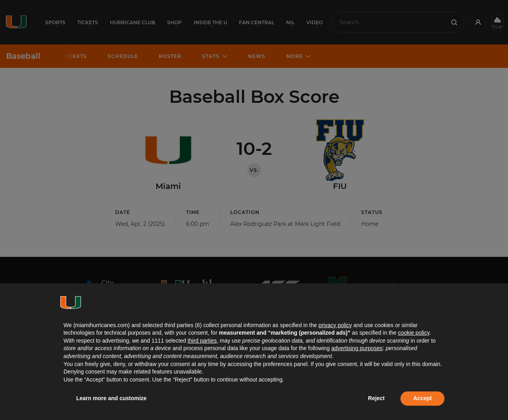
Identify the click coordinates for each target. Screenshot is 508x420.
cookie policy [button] (414, 333)
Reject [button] (376, 398)
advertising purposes (357, 348)
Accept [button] (422, 398)
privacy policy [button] (335, 325)
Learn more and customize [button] (111, 398)
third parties (202, 341)
